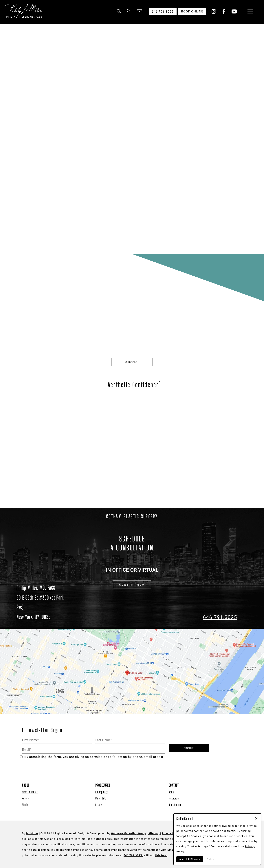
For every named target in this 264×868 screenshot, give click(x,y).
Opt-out (211, 859)
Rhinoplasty (101, 792)
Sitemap (154, 833)
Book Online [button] (192, 12)
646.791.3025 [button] (162, 12)
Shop (171, 792)
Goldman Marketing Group (129, 833)
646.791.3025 (220, 617)
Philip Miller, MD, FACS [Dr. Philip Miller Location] (36, 588)
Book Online (175, 805)
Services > (132, 362)
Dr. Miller (32, 833)
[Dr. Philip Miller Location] (44, 607)
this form (161, 855)
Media (25, 805)
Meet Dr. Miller (30, 792)
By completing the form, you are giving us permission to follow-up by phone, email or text (92, 757)
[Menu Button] (249, 12)
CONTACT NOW (132, 585)
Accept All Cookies (190, 859)
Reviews (26, 798)
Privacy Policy (171, 833)
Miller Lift (101, 798)
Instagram (174, 798)
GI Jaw (99, 805)
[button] (118, 13)
